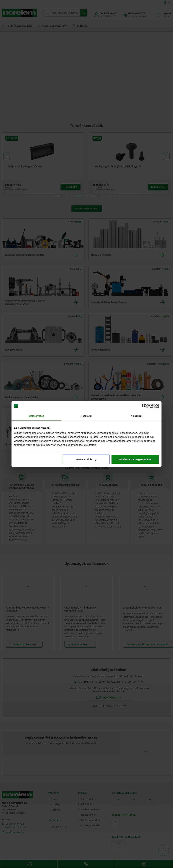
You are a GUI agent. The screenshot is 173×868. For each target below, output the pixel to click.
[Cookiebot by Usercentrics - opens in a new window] (144, 406)
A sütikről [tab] (136, 416)
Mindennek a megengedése (135, 459)
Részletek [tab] (86, 416)
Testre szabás (86, 459)
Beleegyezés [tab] (36, 416)
